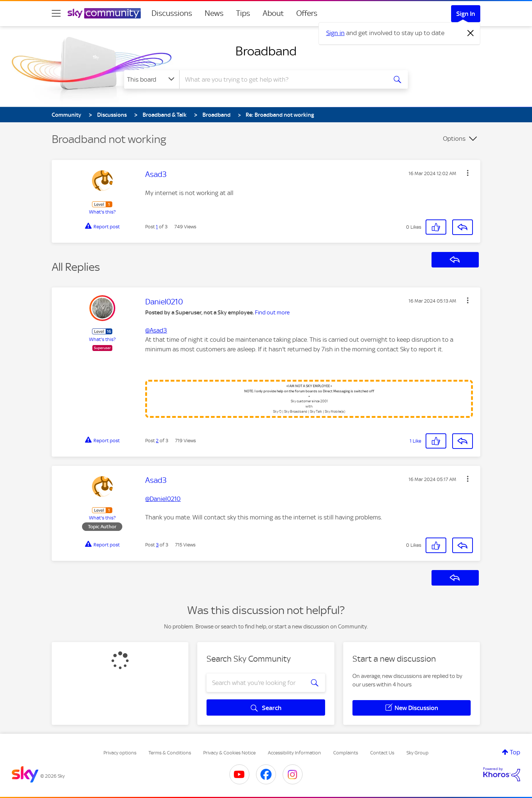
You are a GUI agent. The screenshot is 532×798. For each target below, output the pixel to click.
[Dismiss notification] (471, 33)
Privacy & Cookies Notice (229, 753)
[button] (468, 173)
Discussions (172, 13)
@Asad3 (156, 330)
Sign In (466, 14)
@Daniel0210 (163, 499)
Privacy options (120, 753)
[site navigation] (56, 13)
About (273, 13)
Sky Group (417, 753)
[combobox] (282, 79)
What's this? (102, 212)
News (214, 13)
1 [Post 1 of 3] (157, 227)
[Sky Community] (104, 13)
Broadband (266, 51)
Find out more (272, 313)
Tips (243, 13)
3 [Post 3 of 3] (157, 545)
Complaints (346, 753)
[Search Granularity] (152, 79)
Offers (307, 13)
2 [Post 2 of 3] (157, 441)
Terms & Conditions (170, 753)
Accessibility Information (294, 753)
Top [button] (515, 752)
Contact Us (382, 753)
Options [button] (454, 139)
